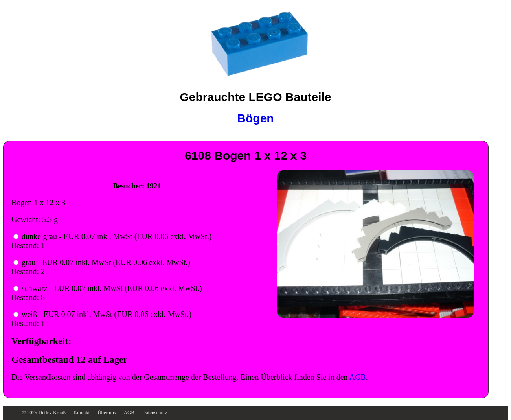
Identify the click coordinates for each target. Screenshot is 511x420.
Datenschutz (155, 413)
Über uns (107, 413)
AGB (357, 377)
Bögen (255, 118)
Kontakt (82, 413)
